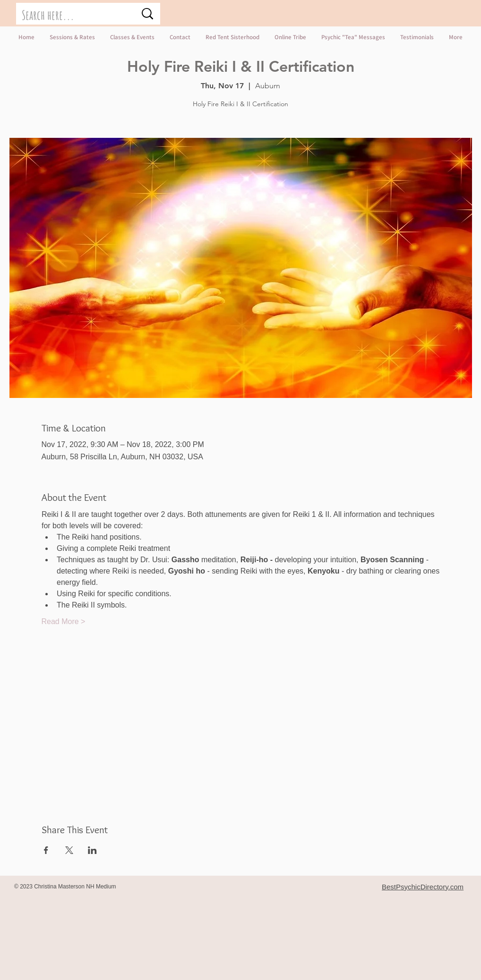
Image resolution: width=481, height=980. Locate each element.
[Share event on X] (69, 850)
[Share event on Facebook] (46, 850)
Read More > (64, 621)
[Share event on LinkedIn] (92, 850)
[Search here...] (72, 16)
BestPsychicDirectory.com (423, 887)
